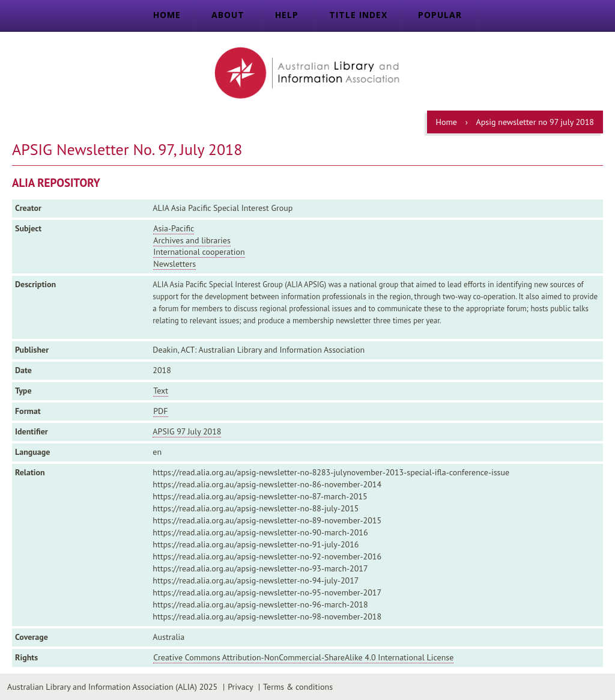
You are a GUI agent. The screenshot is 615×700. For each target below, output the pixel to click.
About (228, 15)
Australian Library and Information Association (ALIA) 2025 (112, 687)
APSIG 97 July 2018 (187, 431)
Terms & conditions (298, 687)
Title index (358, 15)
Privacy (240, 687)
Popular (440, 15)
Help (287, 15)
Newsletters (174, 264)
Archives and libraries (192, 240)
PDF (160, 411)
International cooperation (199, 252)
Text (161, 391)
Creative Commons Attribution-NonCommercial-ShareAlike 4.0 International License (303, 657)
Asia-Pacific (174, 228)
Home (167, 15)
